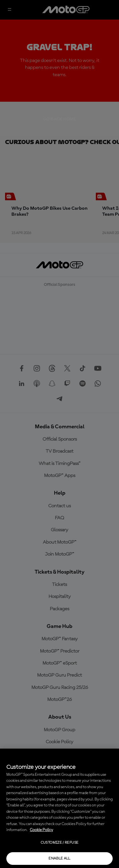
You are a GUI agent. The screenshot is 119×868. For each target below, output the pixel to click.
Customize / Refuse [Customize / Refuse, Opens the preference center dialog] (60, 843)
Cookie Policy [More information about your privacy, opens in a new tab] (41, 830)
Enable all (60, 859)
